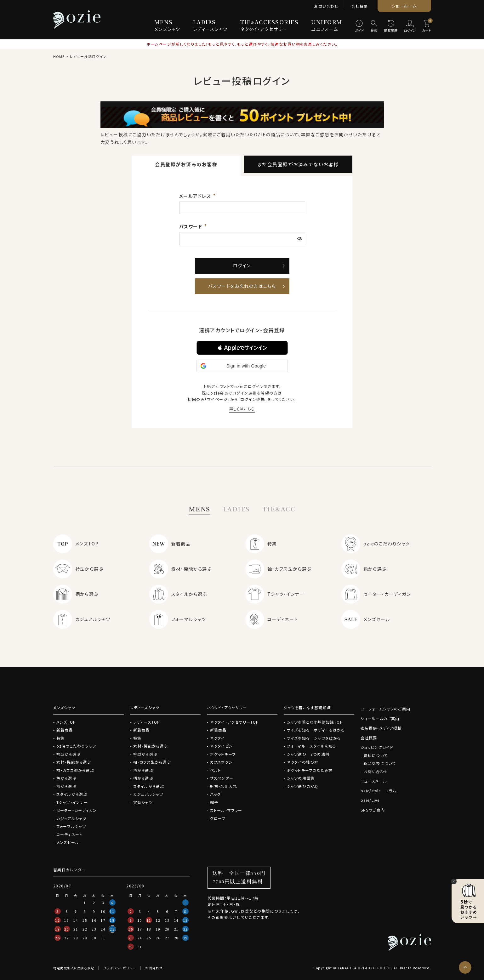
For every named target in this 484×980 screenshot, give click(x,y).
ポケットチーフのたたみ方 (310, 770)
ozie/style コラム (379, 791)
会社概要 (360, 6)
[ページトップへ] (465, 967)
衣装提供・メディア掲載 (381, 728)
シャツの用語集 (301, 778)
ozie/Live (370, 800)
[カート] (427, 26)
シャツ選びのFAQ (303, 786)
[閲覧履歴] (391, 26)
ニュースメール (374, 781)
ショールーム (404, 6)
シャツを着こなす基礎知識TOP (315, 722)
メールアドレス (196, 196)
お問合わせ (154, 968)
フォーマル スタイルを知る (312, 746)
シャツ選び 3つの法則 (308, 754)
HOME (59, 56)
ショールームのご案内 (380, 718)
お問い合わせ (326, 6)
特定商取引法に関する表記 (74, 968)
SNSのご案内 (373, 810)
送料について (376, 755)
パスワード (191, 226)
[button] (242, 348)
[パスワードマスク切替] (300, 239)
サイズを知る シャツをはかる (314, 738)
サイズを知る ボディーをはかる (316, 730)
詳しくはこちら (242, 409)
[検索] (374, 26)
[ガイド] (359, 26)
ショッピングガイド (377, 747)
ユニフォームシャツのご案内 (386, 709)
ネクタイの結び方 (303, 762)
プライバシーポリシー (120, 968)
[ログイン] (410, 26)
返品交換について (380, 763)
